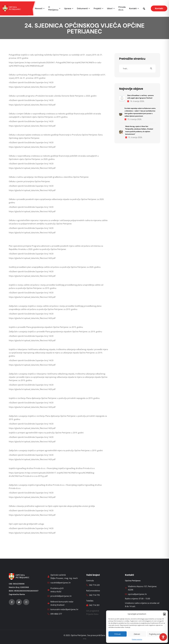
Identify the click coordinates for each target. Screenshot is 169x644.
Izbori (110, 9)
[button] (164, 614)
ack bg (85, 639)
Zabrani (137, 634)
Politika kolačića (137, 639)
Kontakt (133, 9)
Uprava (68, 9)
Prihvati (118, 634)
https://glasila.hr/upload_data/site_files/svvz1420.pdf (32, 87)
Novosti (39, 9)
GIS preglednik (93, 611)
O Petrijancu (53, 8)
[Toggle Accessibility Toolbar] (163, 637)
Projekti (97, 9)
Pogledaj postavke (156, 634)
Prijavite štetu (92, 614)
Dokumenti (82, 9)
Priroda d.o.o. (122, 8)
